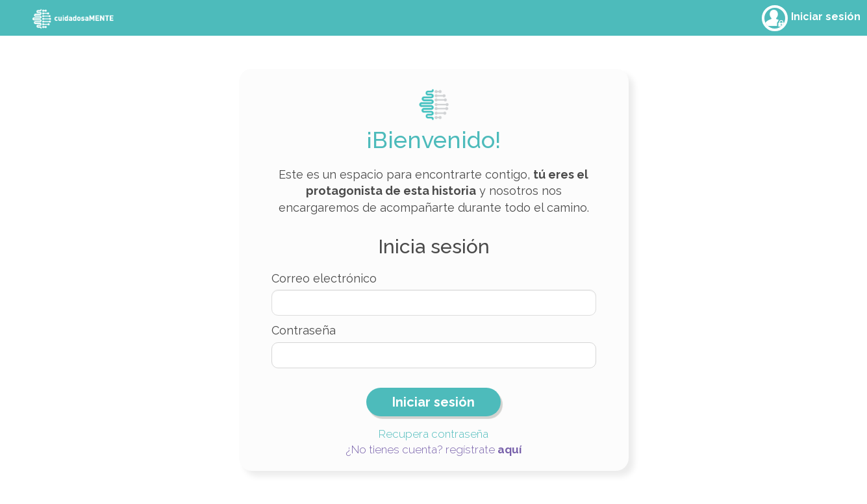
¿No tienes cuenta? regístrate (434, 449)
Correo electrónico (324, 278)
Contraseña (304, 330)
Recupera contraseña (434, 434)
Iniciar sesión (826, 17)
